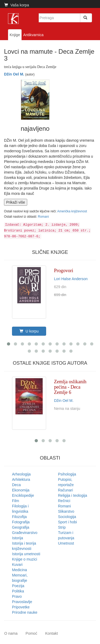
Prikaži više (16, 202)
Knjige (15, 35)
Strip (62, 527)
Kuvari (17, 565)
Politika (18, 591)
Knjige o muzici (25, 559)
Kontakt (51, 633)
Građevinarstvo (25, 533)
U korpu (29, 331)
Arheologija (21, 474)
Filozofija (19, 517)
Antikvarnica (33, 35)
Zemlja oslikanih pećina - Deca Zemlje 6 (70, 387)
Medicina (19, 570)
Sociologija (67, 517)
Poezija (18, 586)
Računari (66, 490)
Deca (16, 485)
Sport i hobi (68, 522)
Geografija (21, 527)
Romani (43, 217)
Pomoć (31, 633)
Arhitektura (21, 479)
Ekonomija (21, 490)
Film (15, 501)
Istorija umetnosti (26, 554)
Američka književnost (72, 211)
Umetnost (66, 543)
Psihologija (67, 474)
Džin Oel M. (14, 74)
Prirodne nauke (25, 612)
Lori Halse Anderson (71, 279)
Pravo (17, 596)
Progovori (64, 271)
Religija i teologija (73, 495)
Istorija (17, 538)
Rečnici (64, 501)
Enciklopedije (23, 495)
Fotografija (21, 522)
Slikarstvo (66, 511)
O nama (11, 633)
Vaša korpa (17, 5)
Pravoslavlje (22, 602)
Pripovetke (21, 607)
